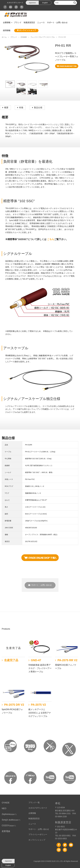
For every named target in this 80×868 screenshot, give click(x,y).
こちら (51, 239)
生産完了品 (11, 660)
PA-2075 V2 (38, 705)
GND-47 (36, 660)
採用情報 (7, 30)
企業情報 (7, 23)
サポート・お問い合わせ (57, 23)
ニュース (41, 23)
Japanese (32, 3)
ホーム (4, 37)
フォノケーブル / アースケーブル (43, 37)
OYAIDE (24, 37)
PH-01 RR (62, 37)
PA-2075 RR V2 (67, 660)
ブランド (18, 23)
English (45, 3)
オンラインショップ (26, 30)
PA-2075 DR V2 (14, 705)
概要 (6, 108)
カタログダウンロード (15, 3)
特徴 (21, 108)
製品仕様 (38, 108)
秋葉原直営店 (29, 23)
